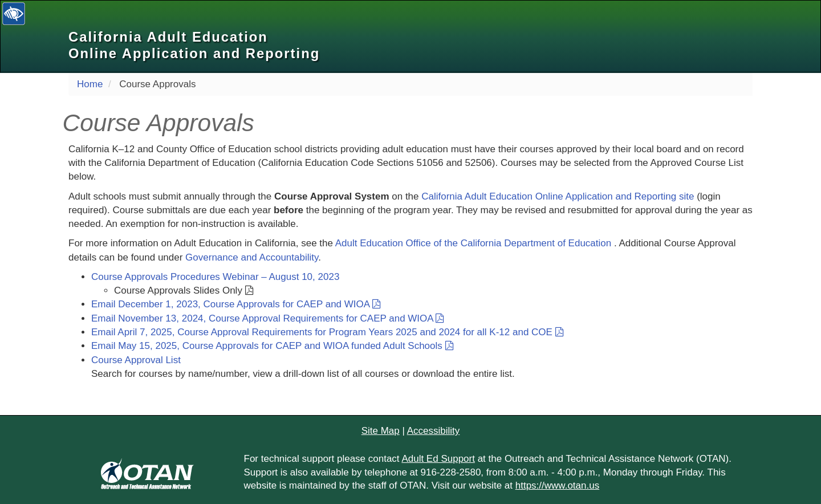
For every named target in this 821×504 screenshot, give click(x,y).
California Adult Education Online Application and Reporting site (558, 196)
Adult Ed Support (438, 459)
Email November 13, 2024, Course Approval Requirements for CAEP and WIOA (268, 318)
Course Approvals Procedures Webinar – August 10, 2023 (215, 277)
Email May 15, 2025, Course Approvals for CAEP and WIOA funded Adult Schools (273, 346)
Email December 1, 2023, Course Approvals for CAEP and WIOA (236, 304)
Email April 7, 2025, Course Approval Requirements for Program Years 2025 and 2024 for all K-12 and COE (328, 332)
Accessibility (434, 431)
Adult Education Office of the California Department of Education (475, 243)
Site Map (381, 431)
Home (90, 84)
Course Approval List (136, 360)
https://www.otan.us (557, 485)
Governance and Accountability (252, 257)
